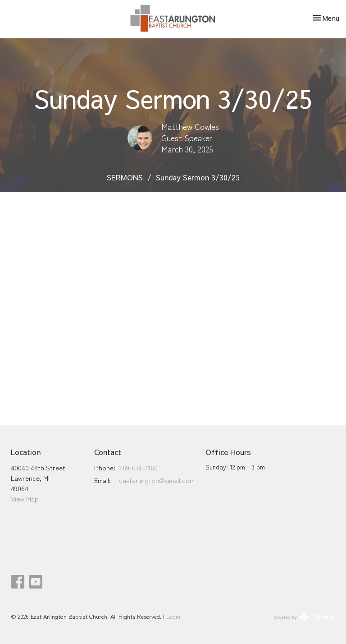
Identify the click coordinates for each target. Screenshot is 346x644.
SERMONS (125, 177)
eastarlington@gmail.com (157, 480)
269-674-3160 (138, 467)
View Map (25, 499)
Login (173, 616)
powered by (304, 617)
